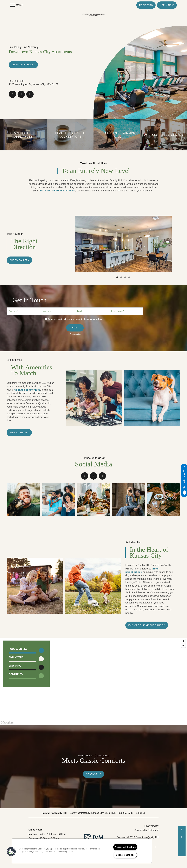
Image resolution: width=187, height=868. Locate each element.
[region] (93, 681)
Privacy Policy (151, 826)
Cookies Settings (125, 855)
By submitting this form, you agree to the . (75, 319)
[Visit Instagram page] (30, 94)
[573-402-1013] (182, 829)
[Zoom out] (183, 645)
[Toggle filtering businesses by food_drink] (41, 650)
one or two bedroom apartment (57, 191)
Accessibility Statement (147, 830)
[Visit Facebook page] (12, 94)
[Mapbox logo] (7, 723)
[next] (176, 242)
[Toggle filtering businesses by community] (41, 676)
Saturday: (33, 838)
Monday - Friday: (37, 834)
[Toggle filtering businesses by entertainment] (41, 659)
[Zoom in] (183, 641)
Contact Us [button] (93, 774)
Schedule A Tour (184, 477)
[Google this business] (21, 94)
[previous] (70, 242)
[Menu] (16, 5)
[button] (146, 5)
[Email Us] (182, 837)
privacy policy (95, 319)
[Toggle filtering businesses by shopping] (41, 667)
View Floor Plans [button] (23, 65)
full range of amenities (27, 390)
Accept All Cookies (125, 847)
